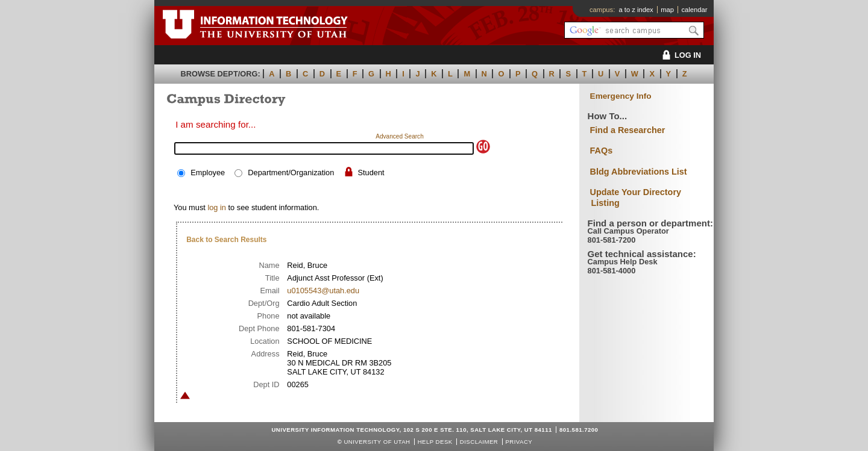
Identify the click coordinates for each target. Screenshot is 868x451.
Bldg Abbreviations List (639, 172)
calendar (694, 10)
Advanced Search (400, 136)
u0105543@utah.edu (323, 291)
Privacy (519, 442)
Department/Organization (291, 173)
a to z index (636, 10)
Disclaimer (479, 442)
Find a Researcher (628, 130)
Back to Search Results (226, 240)
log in (217, 207)
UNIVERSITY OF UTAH (377, 442)
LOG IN (680, 55)
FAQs (602, 151)
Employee (208, 173)
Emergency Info (621, 96)
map (667, 10)
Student (371, 173)
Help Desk (435, 442)
